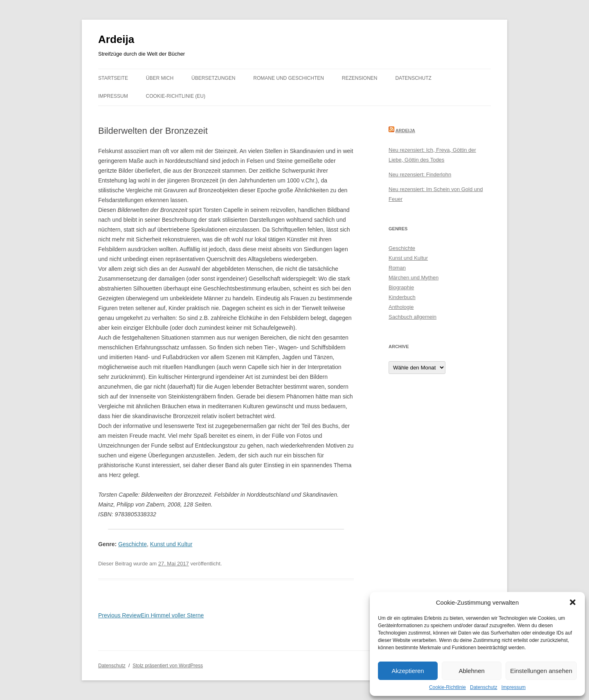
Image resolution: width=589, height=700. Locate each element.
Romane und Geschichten (289, 78)
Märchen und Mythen (414, 278)
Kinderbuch (402, 297)
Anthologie (401, 307)
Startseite (113, 78)
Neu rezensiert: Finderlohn (420, 174)
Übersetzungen (213, 78)
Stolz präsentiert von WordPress (168, 666)
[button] (573, 602)
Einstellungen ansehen (541, 671)
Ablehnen (471, 671)
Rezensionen (360, 78)
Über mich (160, 78)
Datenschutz (484, 687)
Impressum (514, 687)
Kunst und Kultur (171, 544)
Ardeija (116, 39)
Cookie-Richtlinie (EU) (176, 96)
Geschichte (133, 544)
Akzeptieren (408, 671)
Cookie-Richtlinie (447, 687)
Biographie (401, 287)
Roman (397, 268)
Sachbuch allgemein (413, 317)
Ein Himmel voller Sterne (151, 615)
